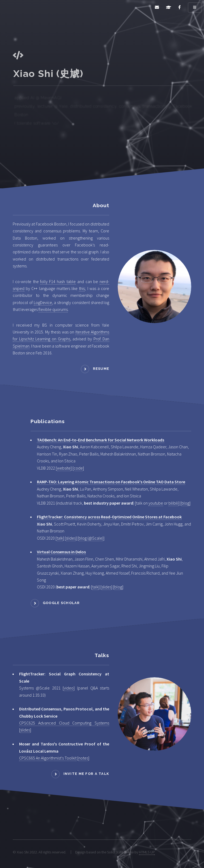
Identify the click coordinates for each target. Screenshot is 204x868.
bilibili (173, 503)
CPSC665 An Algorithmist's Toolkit (48, 758)
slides (71, 538)
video (69, 688)
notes (83, 758)
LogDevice (43, 302)
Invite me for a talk (86, 774)
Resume (101, 369)
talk (60, 538)
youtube (156, 503)
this (82, 288)
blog (185, 503)
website (64, 468)
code (78, 468)
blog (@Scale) (91, 538)
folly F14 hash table (58, 281)
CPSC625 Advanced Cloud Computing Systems (64, 723)
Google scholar (61, 603)
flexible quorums (53, 309)
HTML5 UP (147, 852)
